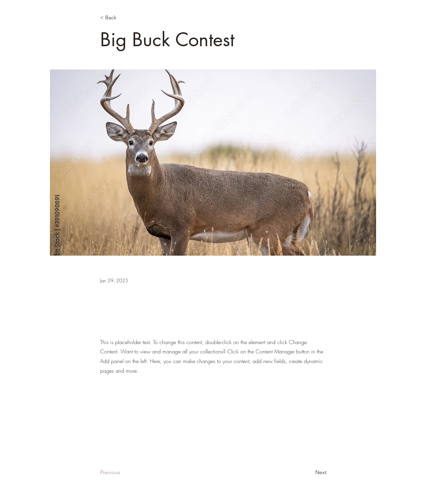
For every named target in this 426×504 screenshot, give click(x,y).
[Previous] (122, 473)
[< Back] (122, 18)
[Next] (310, 473)
